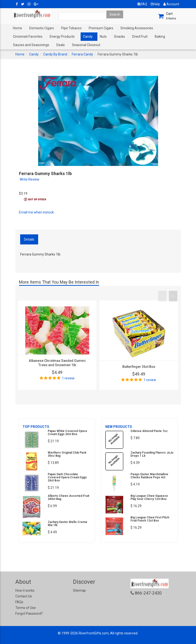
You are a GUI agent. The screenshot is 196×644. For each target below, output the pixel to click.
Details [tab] (29, 239)
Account (171, 4)
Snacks (119, 36)
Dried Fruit (140, 36)
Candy (88, 36)
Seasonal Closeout (86, 45)
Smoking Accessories (137, 28)
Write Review (30, 179)
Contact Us (24, 596)
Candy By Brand (55, 54)
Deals (61, 45)
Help (155, 4)
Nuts (103, 36)
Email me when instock (36, 212)
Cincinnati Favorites (28, 36)
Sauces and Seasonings (31, 45)
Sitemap (79, 590)
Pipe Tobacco (71, 28)
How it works (25, 590)
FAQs (19, 602)
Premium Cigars (101, 28)
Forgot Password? (29, 614)
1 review (68, 378)
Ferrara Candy (82, 54)
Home (18, 28)
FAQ (142, 4)
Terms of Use (26, 608)
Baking (160, 36)
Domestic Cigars (42, 28)
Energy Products (62, 36)
